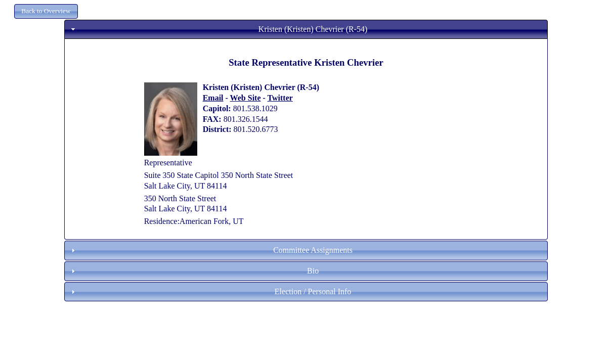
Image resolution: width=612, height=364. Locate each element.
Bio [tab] (194, 271)
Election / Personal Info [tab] (210, 291)
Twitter (280, 98)
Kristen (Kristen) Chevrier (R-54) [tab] (218, 29)
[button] (46, 11)
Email (213, 98)
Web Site (246, 98)
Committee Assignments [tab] (211, 250)
